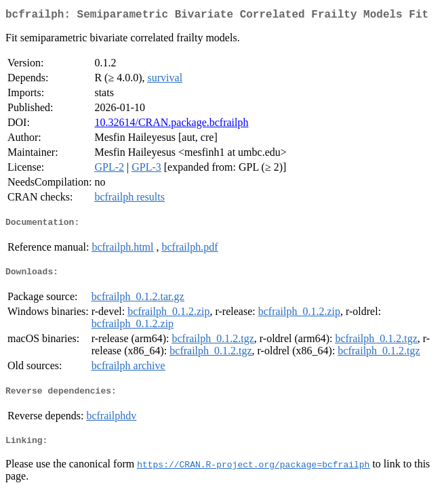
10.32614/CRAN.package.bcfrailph (171, 125)
